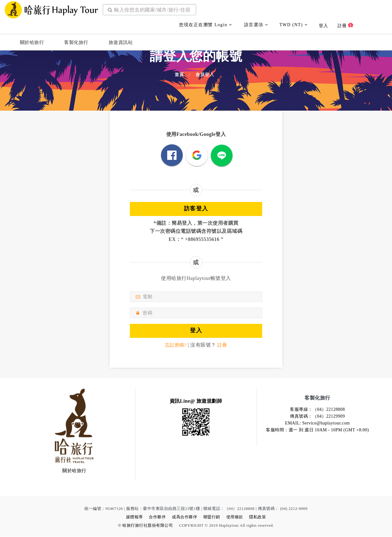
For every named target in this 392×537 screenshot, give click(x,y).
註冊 (345, 25)
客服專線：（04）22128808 (317, 410)
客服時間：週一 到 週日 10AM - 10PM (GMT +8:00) (317, 430)
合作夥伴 (157, 517)
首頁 (179, 75)
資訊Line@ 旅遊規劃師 (196, 401)
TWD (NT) (293, 25)
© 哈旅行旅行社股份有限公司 (145, 526)
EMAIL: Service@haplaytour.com (318, 423)
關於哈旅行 (32, 42)
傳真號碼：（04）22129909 (317, 417)
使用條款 (235, 517)
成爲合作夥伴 (184, 517)
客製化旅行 (76, 42)
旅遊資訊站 (121, 42)
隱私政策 (257, 517)
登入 (324, 26)
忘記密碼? (175, 345)
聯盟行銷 (212, 517)
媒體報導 (135, 517)
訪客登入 (196, 209)
